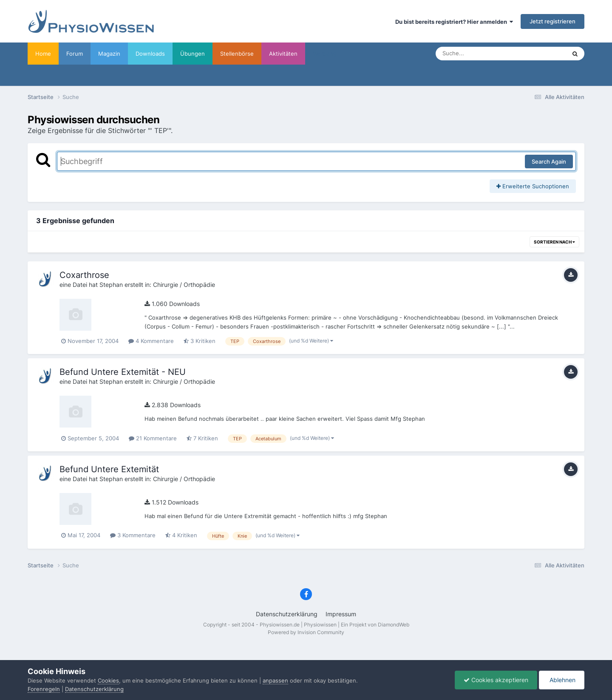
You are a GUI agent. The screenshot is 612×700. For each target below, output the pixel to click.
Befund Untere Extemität (109, 469)
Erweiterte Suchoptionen (533, 186)
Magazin (109, 54)
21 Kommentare (153, 438)
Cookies (108, 680)
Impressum (341, 614)
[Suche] (484, 54)
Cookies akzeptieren (496, 680)
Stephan (111, 285)
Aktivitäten (283, 54)
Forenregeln (44, 689)
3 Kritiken (200, 341)
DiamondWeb (394, 625)
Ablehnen (562, 680)
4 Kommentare (151, 341)
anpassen (275, 680)
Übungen (193, 54)
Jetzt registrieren (552, 21)
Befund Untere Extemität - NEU (123, 372)
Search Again (549, 162)
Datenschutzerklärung (287, 614)
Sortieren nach (554, 242)
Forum (75, 54)
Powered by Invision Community (306, 632)
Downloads (150, 54)
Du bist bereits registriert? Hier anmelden (454, 22)
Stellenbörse (237, 54)
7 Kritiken (202, 438)
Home (43, 54)
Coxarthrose (84, 275)
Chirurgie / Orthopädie (184, 285)
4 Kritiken (181, 535)
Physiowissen (320, 625)
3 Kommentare (133, 535)
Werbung (325, 54)
